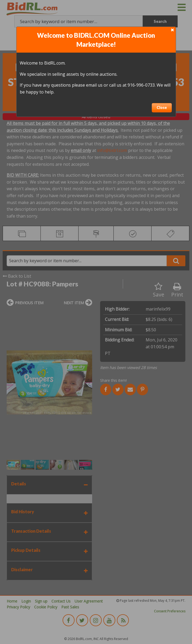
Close (162, 107)
